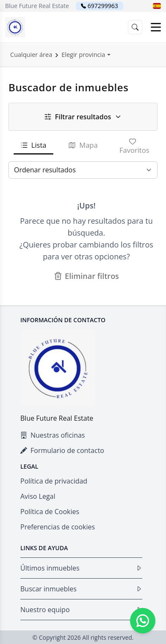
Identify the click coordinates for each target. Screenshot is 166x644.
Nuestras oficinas (53, 435)
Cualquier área (31, 55)
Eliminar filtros (86, 276)
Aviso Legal (38, 496)
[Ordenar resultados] (83, 170)
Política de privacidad (54, 481)
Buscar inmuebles (81, 589)
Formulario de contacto (62, 450)
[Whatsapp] (143, 621)
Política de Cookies (50, 512)
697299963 (103, 6)
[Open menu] (156, 27)
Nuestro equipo (81, 610)
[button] (157, 6)
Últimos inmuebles (81, 568)
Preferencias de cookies (58, 527)
